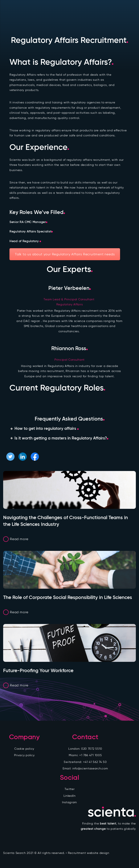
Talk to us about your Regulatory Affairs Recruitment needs (65, 254)
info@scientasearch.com (90, 768)
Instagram (69, 802)
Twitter (70, 789)
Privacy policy (24, 755)
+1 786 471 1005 (91, 755)
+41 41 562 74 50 (95, 762)
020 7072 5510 (92, 749)
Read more (19, 539)
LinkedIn (70, 796)
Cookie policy (24, 749)
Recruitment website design (89, 853)
